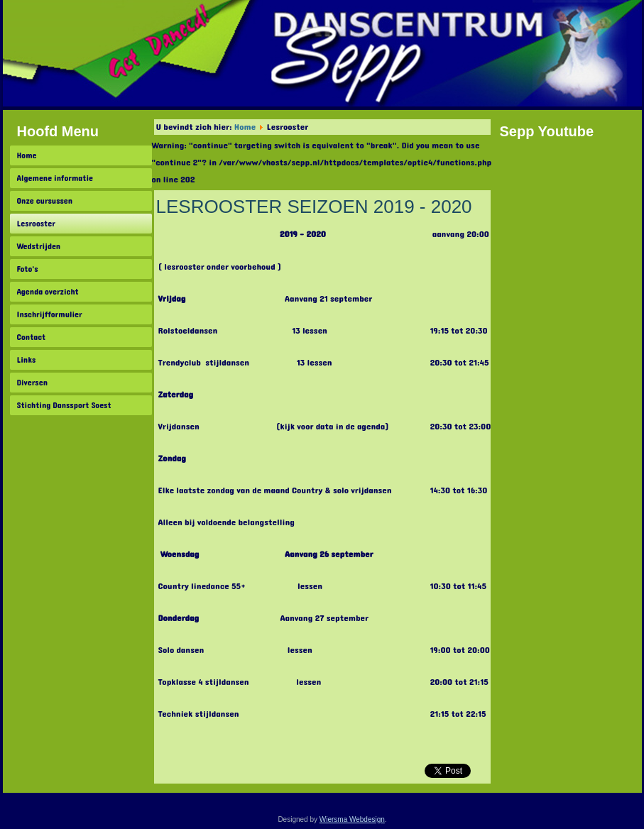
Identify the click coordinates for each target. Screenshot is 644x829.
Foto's (28, 269)
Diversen (32, 383)
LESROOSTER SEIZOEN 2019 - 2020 (314, 207)
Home (27, 155)
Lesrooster (36, 224)
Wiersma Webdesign (352, 819)
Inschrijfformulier (50, 314)
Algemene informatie (55, 178)
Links (27, 360)
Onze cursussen (45, 201)
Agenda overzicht (48, 292)
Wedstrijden (39, 246)
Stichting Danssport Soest (64, 405)
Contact (32, 337)
